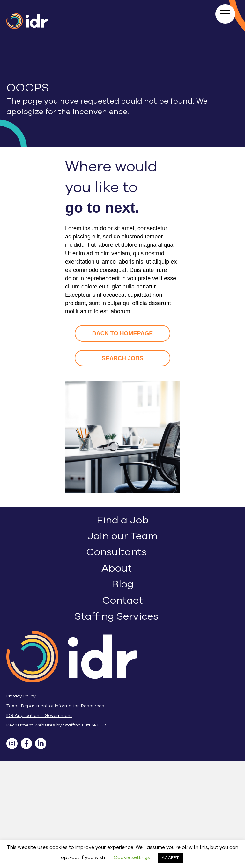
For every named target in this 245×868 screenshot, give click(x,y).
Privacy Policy (21, 696)
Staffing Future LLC (85, 725)
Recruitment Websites (31, 725)
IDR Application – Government (39, 715)
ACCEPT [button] (170, 858)
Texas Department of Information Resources (55, 706)
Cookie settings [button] (132, 857)
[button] (225, 14)
